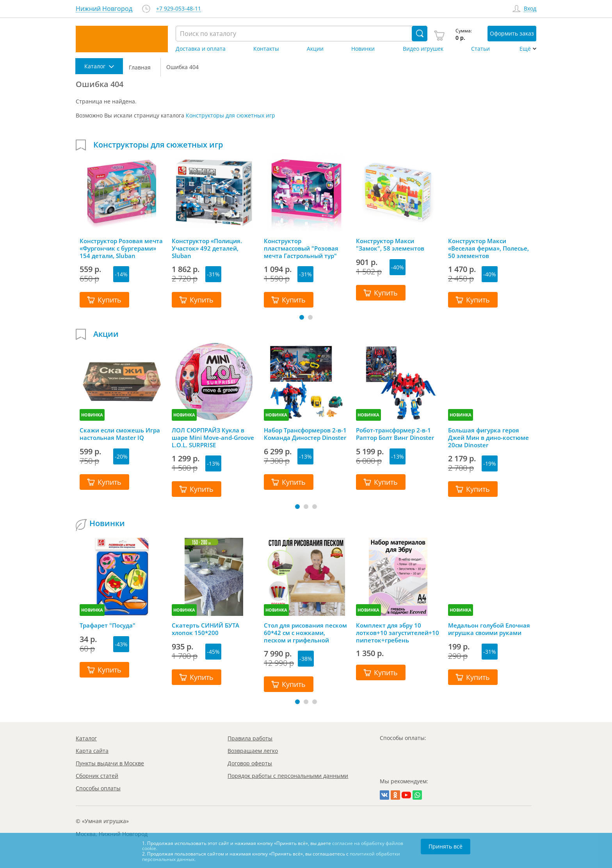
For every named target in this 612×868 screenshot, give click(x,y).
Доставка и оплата (201, 49)
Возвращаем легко (253, 751)
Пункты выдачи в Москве (110, 763)
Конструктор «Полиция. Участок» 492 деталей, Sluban (207, 248)
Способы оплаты (98, 788)
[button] (302, 317)
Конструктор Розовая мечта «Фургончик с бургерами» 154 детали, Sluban (121, 248)
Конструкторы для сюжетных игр (230, 115)
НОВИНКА (92, 415)
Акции (315, 49)
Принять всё (446, 846)
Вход (530, 9)
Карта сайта (92, 751)
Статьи (480, 49)
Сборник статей (97, 776)
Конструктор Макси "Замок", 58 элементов (390, 245)
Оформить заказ (512, 33)
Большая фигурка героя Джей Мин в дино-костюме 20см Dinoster (488, 438)
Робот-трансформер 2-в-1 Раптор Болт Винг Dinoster (395, 434)
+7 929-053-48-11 (179, 9)
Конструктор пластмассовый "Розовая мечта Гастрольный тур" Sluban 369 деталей (301, 248)
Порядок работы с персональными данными (288, 776)
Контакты (266, 49)
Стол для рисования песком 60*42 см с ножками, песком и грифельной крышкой (305, 633)
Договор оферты (250, 763)
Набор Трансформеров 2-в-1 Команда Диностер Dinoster (305, 434)
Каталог (86, 738)
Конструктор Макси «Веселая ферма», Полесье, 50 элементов (488, 248)
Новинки (363, 49)
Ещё (525, 49)
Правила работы (250, 738)
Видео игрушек (423, 49)
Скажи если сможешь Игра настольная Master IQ (120, 434)
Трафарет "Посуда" (108, 625)
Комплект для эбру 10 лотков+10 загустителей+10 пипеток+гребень (398, 633)
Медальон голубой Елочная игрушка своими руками (489, 629)
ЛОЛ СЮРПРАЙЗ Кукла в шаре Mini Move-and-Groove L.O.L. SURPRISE (213, 438)
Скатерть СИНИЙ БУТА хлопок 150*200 (205, 629)
